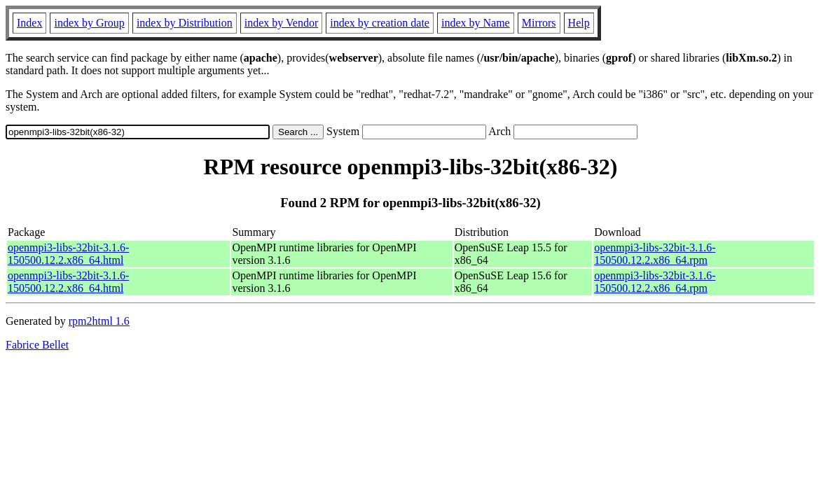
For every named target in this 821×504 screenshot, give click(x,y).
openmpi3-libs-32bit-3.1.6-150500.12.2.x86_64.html (68, 254)
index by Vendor (281, 23)
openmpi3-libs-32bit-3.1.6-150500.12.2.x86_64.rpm (655, 254)
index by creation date (380, 23)
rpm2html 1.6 (99, 321)
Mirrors (539, 23)
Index (29, 23)
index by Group (89, 23)
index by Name (476, 23)
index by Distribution (185, 23)
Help (579, 23)
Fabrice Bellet (37, 345)
